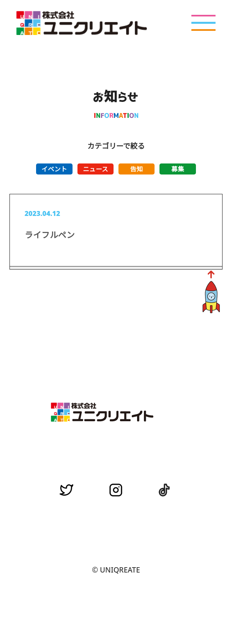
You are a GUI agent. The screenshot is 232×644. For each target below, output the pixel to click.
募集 (178, 169)
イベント (54, 169)
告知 (137, 169)
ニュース (95, 169)
